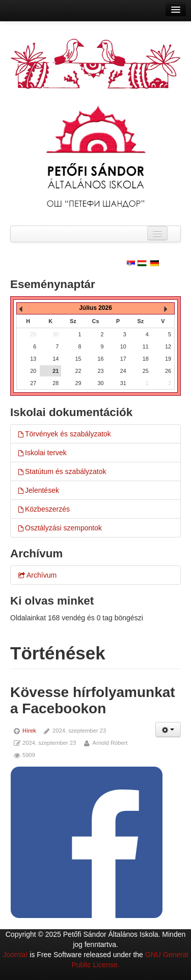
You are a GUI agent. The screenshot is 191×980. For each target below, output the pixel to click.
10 (123, 346)
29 (78, 383)
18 (146, 359)
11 (146, 346)
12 (168, 346)
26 (168, 371)
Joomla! (15, 955)
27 (33, 383)
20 (33, 371)
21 (56, 371)
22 (78, 371)
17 (123, 359)
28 (56, 383)
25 (146, 371)
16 (101, 359)
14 (56, 359)
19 (168, 359)
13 (33, 359)
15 (78, 359)
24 (123, 371)
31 (123, 383)
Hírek (29, 731)
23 (101, 371)
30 (101, 383)
